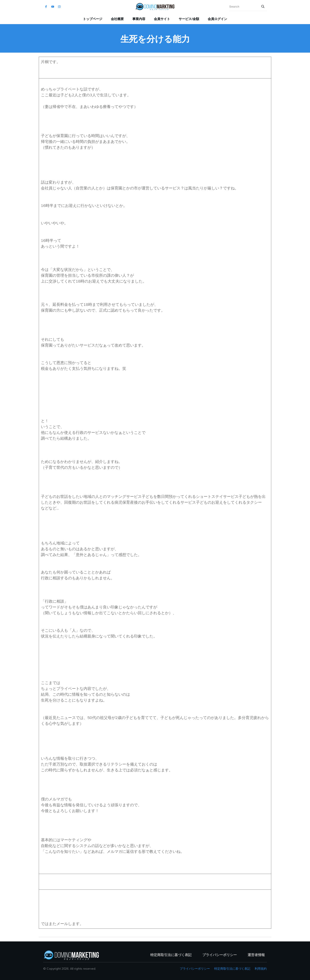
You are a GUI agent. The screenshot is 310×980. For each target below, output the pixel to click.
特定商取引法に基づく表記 (232, 969)
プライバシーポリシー (195, 969)
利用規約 (261, 969)
